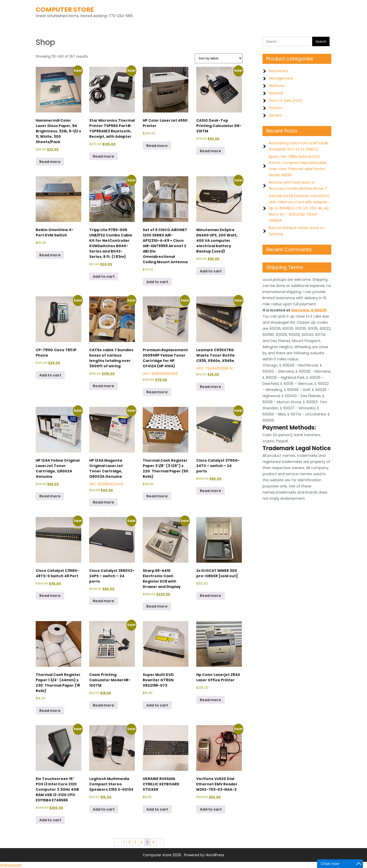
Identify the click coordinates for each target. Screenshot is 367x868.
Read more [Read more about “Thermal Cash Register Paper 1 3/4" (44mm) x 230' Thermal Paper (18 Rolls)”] (50, 711)
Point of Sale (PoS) (285, 100)
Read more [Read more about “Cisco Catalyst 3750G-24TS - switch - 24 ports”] (211, 491)
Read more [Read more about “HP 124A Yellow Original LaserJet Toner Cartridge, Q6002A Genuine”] (50, 496)
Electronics (279, 71)
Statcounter (11, 865)
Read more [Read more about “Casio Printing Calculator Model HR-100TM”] (103, 705)
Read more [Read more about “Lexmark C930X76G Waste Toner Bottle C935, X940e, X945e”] (211, 387)
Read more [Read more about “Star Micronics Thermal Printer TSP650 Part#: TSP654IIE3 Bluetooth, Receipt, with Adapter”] (103, 156)
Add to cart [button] (104, 276)
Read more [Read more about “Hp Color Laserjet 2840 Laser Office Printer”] (211, 700)
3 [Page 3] (135, 842)
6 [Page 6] (154, 842)
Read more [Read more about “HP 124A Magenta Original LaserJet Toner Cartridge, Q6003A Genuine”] (103, 502)
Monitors (277, 86)
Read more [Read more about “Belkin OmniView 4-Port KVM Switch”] (50, 255)
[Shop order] (219, 58)
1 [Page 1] (124, 842)
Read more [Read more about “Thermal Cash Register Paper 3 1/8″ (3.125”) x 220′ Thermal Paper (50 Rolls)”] (157, 496)
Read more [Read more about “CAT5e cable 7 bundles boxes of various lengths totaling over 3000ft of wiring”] (103, 386)
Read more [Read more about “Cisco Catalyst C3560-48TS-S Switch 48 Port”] (50, 596)
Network (276, 93)
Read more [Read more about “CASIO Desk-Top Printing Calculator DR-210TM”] (211, 151)
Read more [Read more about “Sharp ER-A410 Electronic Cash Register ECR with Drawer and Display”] (157, 606)
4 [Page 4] (141, 842)
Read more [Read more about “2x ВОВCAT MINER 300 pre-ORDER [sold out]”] (211, 596)
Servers (275, 115)
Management (281, 78)
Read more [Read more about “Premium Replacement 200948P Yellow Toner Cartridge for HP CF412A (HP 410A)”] (157, 392)
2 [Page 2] (129, 842)
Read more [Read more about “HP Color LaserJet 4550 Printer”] (157, 146)
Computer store (65, 10)
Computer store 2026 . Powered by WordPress (183, 855)
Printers (276, 108)
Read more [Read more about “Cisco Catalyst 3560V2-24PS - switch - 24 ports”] (103, 601)
